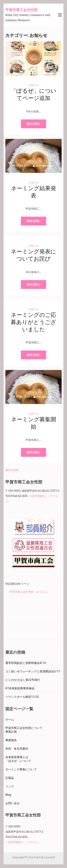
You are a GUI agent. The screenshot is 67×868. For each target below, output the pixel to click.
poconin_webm (45, 68)
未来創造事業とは (17, 757)
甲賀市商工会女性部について (24, 728)
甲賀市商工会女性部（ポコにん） (30, 592)
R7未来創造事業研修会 (20, 688)
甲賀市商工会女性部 (21, 10)
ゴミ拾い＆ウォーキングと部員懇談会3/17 (33, 671)
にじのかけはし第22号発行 (23, 680)
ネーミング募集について (21, 769)
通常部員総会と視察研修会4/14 (26, 663)
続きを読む (33, 124)
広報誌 (10, 778)
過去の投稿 (12, 470)
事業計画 (11, 732)
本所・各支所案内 (17, 749)
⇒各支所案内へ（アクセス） (23, 842)
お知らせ (34, 85)
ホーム (10, 719)
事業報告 (11, 740)
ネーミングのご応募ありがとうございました (33, 322)
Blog (8, 795)
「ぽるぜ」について (18, 761)
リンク (10, 786)
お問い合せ (13, 803)
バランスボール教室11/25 (22, 697)
